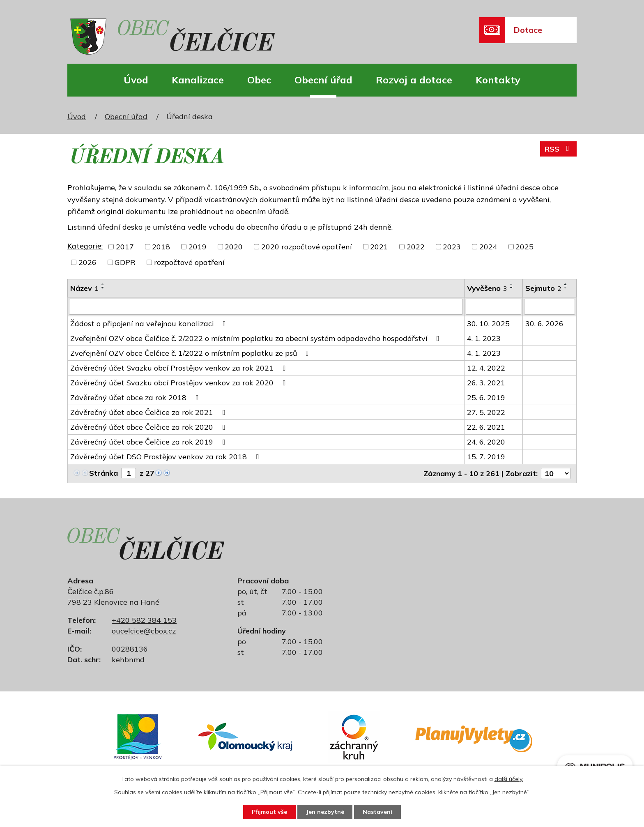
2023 (452, 247)
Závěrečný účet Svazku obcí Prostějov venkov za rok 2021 (179, 367)
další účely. (509, 779)
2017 (125, 247)
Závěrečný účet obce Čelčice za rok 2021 (149, 412)
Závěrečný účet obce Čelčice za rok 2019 (149, 441)
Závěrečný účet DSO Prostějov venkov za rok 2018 (166, 456)
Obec (259, 80)
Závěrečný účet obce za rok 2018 (136, 397)
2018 (161, 247)
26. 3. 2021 (486, 382)
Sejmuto (543, 288)
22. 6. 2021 (486, 427)
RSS (559, 149)
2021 (379, 247)
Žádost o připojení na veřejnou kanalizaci (150, 323)
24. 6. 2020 (486, 441)
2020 (234, 247)
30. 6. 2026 (544, 323)
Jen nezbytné (325, 812)
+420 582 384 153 (144, 620)
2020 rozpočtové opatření (307, 247)
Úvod (136, 80)
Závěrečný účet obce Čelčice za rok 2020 (149, 427)
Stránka (103, 473)
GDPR (125, 262)
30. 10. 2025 (488, 323)
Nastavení (378, 812)
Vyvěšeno (487, 288)
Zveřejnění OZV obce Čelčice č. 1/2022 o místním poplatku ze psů (191, 353)
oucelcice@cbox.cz (144, 630)
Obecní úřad (323, 80)
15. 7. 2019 (486, 456)
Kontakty (498, 80)
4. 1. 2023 (484, 338)
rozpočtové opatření (189, 262)
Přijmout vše (269, 812)
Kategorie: (85, 246)
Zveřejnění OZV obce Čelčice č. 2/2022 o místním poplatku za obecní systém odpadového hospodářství (256, 338)
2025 (524, 247)
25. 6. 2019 (486, 397)
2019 (198, 247)
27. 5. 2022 (486, 412)
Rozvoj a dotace (414, 80)
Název (84, 288)
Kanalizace (198, 80)
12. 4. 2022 (486, 367)
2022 (416, 247)
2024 (488, 247)
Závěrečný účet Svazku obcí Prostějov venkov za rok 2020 (179, 382)
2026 (87, 262)
